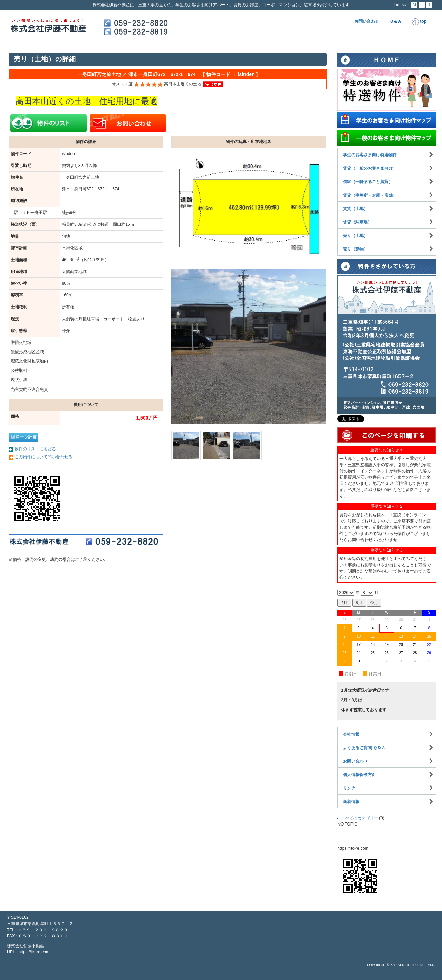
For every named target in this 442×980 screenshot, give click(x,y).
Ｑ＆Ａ (396, 21)
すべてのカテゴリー (359, 818)
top (419, 22)
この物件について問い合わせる (44, 457)
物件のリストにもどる (35, 449)
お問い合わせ (367, 21)
